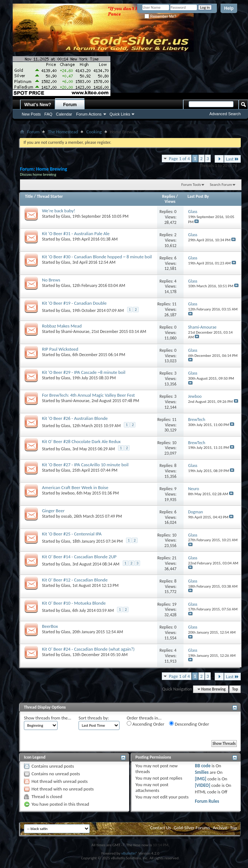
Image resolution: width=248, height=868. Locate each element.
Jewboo (68, 493)
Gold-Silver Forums (192, 828)
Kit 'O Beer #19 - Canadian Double (74, 303)
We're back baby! (59, 211)
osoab (66, 516)
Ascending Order (146, 724)
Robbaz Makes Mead (62, 326)
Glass (66, 216)
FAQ (49, 114)
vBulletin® (129, 853)
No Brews (51, 280)
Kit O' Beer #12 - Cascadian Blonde (75, 580)
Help (229, 8)
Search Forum (221, 185)
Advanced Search (225, 114)
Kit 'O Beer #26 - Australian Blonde (75, 418)
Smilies (202, 772)
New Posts (31, 114)
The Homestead (63, 132)
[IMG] (201, 779)
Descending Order (189, 724)
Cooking (94, 132)
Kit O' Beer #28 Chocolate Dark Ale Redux (81, 441)
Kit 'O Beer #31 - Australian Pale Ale (76, 233)
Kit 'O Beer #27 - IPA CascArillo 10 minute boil (85, 465)
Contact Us (161, 828)
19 (174, 604)
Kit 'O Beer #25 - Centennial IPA (72, 534)
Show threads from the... (48, 718)
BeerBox (50, 626)
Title (29, 196)
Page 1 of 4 (179, 158)
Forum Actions (89, 114)
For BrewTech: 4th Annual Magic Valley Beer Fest (88, 395)
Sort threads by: (94, 718)
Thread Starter (50, 196)
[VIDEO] (203, 785)
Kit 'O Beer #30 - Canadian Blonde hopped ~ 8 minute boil (97, 257)
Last (232, 159)
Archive (220, 828)
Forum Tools (191, 185)
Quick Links (120, 114)
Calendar (64, 114)
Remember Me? (160, 16)
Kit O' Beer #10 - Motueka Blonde (74, 603)
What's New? (38, 105)
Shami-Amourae (75, 331)
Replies (169, 196)
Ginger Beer (53, 511)
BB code (203, 766)
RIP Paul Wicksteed (60, 349)
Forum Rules (207, 801)
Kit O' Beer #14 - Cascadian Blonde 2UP (79, 557)
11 (174, 304)
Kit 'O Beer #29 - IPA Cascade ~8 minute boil (84, 372)
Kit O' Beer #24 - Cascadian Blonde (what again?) (88, 649)
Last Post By (198, 196)
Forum (70, 105)
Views (170, 201)
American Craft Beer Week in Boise (75, 487)
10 (174, 443)
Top (235, 689)
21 (174, 558)
